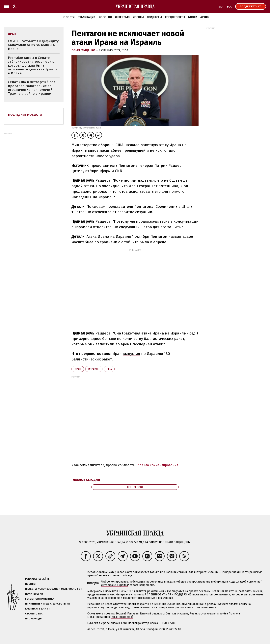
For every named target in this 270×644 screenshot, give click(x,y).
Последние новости (25, 115)
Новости (68, 17)
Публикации (86, 17)
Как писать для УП (38, 609)
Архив (204, 17)
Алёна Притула (230, 614)
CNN (119, 171)
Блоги (193, 17)
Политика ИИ (34, 594)
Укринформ (100, 171)
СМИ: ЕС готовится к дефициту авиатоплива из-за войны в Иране (33, 45)
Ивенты (138, 17)
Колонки (105, 17)
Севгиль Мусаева (177, 614)
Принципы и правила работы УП (48, 604)
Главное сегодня (86, 480)
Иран (78, 369)
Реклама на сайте (37, 579)
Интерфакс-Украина (114, 585)
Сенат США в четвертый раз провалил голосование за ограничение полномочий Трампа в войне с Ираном (32, 88)
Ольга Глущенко (84, 50)
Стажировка (34, 614)
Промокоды (34, 619)
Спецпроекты (175, 17)
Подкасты (154, 17)
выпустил (131, 354)
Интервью (122, 17)
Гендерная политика (40, 599)
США (109, 369)
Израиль (94, 369)
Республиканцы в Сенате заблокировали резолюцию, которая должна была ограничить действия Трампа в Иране (33, 66)
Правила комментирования (157, 465)
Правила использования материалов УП (54, 589)
